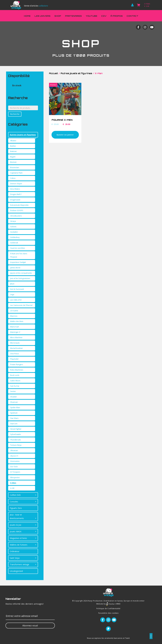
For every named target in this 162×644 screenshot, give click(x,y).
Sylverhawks (16, 434)
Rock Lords (15, 375)
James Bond (15, 268)
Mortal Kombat (16, 348)
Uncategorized (16, 571)
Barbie (13, 146)
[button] (30, 626)
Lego (12, 294)
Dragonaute (15, 200)
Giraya (13, 221)
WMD (118, 604)
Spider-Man (15, 407)
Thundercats (16, 440)
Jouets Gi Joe (16, 525)
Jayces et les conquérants (21, 273)
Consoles (14, 502)
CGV (104, 16)
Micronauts (15, 343)
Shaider (14, 397)
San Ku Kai (15, 386)
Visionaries (15, 461)
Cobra (13, 178)
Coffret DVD (15, 495)
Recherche (15, 114)
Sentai (13, 391)
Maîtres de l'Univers (19, 545)
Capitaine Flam (16, 173)
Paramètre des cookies (108, 613)
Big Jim (13, 157)
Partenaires (73, 16)
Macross (14, 316)
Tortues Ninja (16, 445)
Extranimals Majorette (19, 205)
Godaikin (14, 232)
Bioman (13, 162)
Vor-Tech (14, 467)
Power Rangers (17, 364)
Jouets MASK (16, 531)
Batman (13, 151)
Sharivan (14, 402)
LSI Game (14, 311)
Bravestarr (15, 167)
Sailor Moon (15, 381)
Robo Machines (17, 370)
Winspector (15, 477)
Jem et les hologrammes (20, 278)
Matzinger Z (15, 332)
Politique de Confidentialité (108, 609)
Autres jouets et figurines (23, 135)
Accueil (54, 73)
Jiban (12, 284)
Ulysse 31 (14, 456)
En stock (17, 85)
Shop (58, 16)
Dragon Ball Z (16, 194)
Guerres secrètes (18, 248)
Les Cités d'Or (16, 300)
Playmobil (14, 359)
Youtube (91, 16)
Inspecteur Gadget (18, 262)
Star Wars (14, 418)
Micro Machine (16, 337)
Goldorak (14, 243)
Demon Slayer (16, 184)
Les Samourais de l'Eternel (21, 305)
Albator (13, 141)
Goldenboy (15, 237)
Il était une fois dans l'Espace (19, 255)
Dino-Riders (15, 189)
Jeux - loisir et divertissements (17, 516)
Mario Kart (15, 327)
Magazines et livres (18, 538)
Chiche (110, 604)
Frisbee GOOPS (17, 210)
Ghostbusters (16, 216)
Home (27, 16)
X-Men (13, 483)
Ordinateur (15, 551)
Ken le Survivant (17, 289)
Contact (132, 16)
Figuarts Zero (16, 508)
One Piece (15, 354)
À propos (117, 16)
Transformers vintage (19, 564)
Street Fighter (16, 429)
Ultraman (14, 450)
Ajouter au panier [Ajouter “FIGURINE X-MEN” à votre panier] (65, 135)
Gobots (13, 227)
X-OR (12, 488)
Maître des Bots (17, 321)
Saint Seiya (15, 558)
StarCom (14, 424)
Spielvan (14, 413)
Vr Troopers (15, 472)
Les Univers (42, 16)
